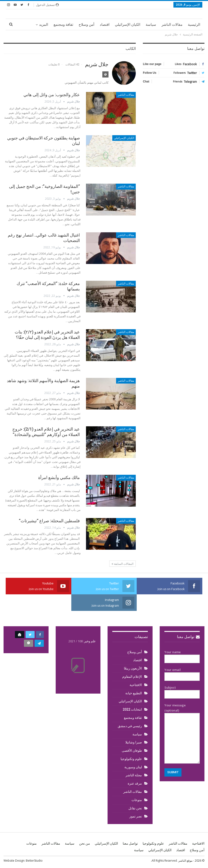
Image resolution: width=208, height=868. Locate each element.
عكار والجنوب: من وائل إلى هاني (52, 95)
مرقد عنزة (135, 783)
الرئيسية (194, 25)
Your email (182, 673)
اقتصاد (105, 25)
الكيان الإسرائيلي (128, 25)
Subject (182, 691)
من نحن (85, 843)
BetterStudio (34, 861)
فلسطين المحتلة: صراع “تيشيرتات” (49, 521)
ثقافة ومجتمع (63, 25)
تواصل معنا (188, 637)
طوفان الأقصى (132, 751)
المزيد (44, 25)
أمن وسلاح (86, 25)
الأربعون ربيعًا (133, 668)
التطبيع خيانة (134, 693)
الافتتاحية (136, 685)
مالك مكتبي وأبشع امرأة (59, 477)
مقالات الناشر (172, 25)
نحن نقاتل (135, 808)
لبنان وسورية (133, 767)
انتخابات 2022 (132, 709)
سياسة (151, 25)
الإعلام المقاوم (132, 677)
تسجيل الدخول (47, 5)
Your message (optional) (182, 733)
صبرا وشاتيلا (134, 742)
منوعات (137, 800)
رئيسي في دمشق (130, 726)
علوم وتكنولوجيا (131, 759)
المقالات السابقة (122, 564)
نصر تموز (136, 816)
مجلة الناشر (134, 775)
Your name (182, 656)
